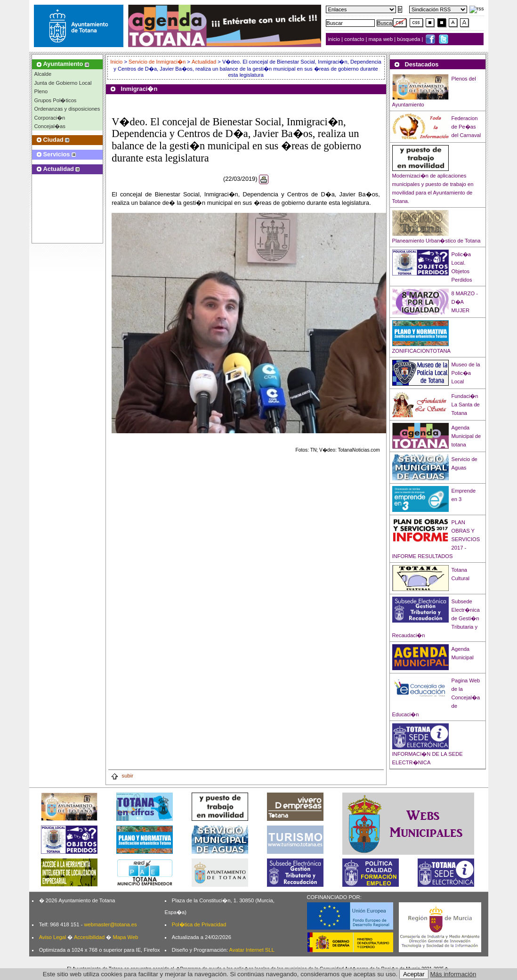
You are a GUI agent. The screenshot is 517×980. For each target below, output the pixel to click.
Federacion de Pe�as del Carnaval (466, 127)
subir (122, 776)
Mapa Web (125, 937)
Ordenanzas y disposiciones (67, 109)
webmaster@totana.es (110, 924)
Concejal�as (50, 126)
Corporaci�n (50, 118)
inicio (335, 39)
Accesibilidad (89, 937)
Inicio (117, 62)
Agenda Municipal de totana (466, 436)
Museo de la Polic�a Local (466, 373)
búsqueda (409, 39)
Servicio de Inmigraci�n (157, 62)
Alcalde (43, 74)
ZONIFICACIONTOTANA (422, 351)
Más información (453, 974)
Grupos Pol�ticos (56, 100)
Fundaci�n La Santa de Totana (466, 405)
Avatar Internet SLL (252, 950)
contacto (354, 39)
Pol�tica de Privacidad (199, 924)
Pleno (41, 91)
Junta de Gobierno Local (63, 83)
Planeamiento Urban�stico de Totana (436, 241)
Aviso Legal (53, 937)
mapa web (382, 39)
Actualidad (204, 62)
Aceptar (414, 974)
